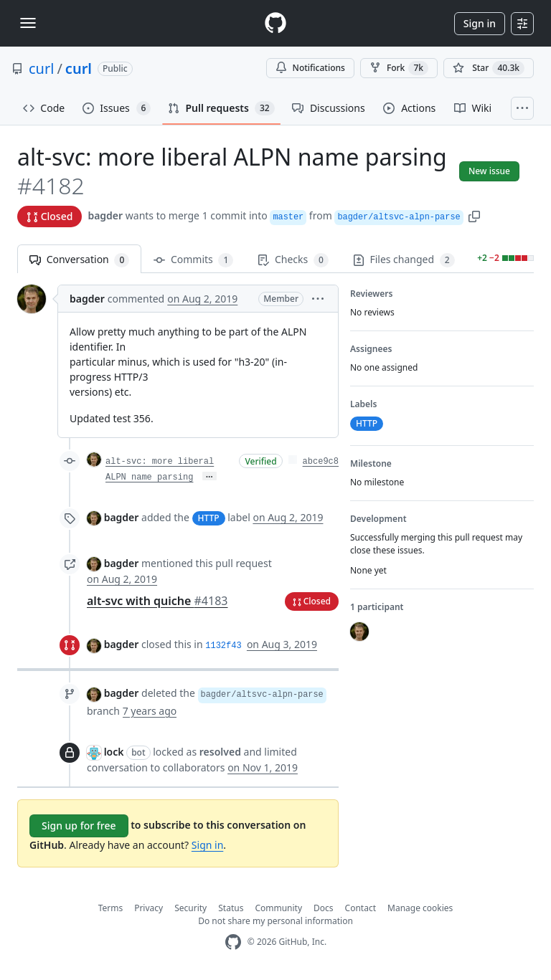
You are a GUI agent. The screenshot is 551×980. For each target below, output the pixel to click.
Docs (324, 908)
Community (278, 908)
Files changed (404, 260)
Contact (361, 908)
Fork (399, 68)
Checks (293, 260)
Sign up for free (79, 826)
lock (114, 752)
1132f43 (223, 646)
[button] (474, 215)
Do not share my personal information (275, 921)
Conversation (79, 260)
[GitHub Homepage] (233, 942)
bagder (105, 215)
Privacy (149, 908)
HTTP (209, 518)
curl (41, 68)
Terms (111, 908)
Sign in (480, 23)
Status (231, 908)
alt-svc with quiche (157, 601)
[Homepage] (275, 23)
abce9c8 (321, 462)
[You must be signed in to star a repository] (489, 68)
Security (190, 908)
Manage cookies (420, 908)
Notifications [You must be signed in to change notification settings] (310, 68)
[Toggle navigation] (28, 23)
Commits (193, 260)
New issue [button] (489, 171)
